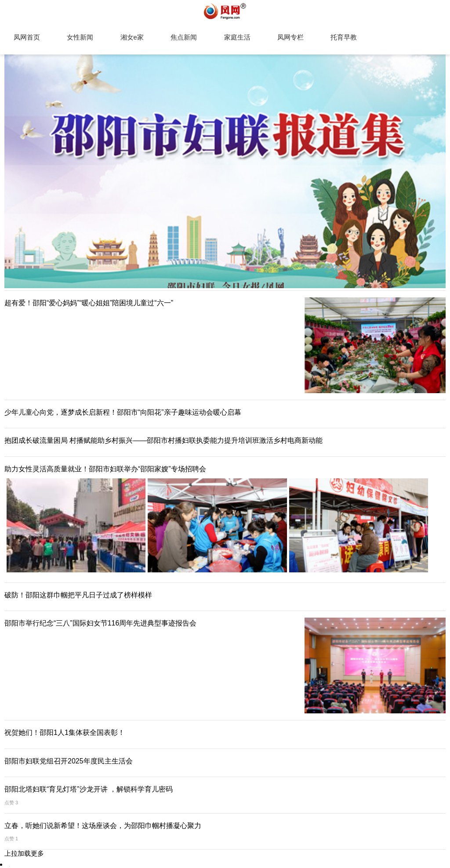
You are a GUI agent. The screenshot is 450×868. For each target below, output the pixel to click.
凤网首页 (27, 37)
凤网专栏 (290, 37)
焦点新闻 (184, 37)
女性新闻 (80, 37)
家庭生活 (237, 37)
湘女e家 (132, 37)
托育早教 (344, 37)
